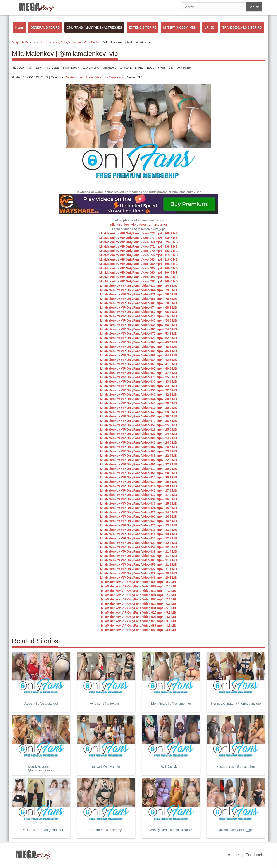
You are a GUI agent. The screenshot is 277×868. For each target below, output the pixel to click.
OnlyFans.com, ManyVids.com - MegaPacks (95, 77)
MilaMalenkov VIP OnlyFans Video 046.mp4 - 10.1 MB (139, 578)
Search (254, 7)
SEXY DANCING (91, 68)
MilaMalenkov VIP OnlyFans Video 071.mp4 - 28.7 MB (139, 421)
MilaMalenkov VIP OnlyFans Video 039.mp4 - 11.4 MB (139, 551)
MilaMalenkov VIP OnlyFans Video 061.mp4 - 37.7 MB (139, 373)
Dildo (171, 68)
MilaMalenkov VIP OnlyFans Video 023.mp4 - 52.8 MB (139, 338)
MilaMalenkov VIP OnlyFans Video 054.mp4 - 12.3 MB (139, 547)
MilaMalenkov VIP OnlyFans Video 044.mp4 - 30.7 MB (139, 399)
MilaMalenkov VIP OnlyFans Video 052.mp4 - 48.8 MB (139, 347)
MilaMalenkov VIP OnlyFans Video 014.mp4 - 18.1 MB (139, 486)
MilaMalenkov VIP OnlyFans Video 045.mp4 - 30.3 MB (139, 403)
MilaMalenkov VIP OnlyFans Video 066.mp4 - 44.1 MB (139, 355)
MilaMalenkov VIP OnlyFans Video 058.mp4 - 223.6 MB (139, 242)
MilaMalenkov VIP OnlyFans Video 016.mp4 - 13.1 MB (139, 534)
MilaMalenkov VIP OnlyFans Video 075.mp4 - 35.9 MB (139, 377)
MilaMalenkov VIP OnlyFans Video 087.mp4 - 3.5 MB (138, 626)
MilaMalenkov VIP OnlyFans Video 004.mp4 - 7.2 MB (138, 595)
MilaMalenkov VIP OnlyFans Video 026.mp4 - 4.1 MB (138, 617)
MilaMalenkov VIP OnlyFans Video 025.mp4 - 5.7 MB (138, 612)
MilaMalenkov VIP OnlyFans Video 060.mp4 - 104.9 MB (139, 273)
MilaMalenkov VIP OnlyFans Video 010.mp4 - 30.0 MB (139, 408)
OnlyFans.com (184, 68)
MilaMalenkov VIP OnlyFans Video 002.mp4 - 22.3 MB (139, 464)
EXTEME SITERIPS (143, 27)
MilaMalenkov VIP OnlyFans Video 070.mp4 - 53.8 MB (139, 334)
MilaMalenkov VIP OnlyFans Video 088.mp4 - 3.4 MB (138, 630)
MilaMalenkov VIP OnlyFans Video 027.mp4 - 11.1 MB (139, 569)
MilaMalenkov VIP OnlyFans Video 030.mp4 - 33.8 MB (139, 381)
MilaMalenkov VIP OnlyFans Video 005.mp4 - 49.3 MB (139, 342)
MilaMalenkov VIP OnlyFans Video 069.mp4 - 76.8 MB (139, 299)
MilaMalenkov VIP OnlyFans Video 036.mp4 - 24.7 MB (139, 434)
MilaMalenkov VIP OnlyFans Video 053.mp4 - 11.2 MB (139, 565)
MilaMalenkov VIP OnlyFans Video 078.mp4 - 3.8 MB (138, 621)
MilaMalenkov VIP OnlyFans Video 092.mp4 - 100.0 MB (139, 281)
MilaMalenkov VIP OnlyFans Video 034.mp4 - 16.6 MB (139, 499)
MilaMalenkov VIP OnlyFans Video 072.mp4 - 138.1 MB (139, 246)
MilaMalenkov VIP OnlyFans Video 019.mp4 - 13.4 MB (139, 530)
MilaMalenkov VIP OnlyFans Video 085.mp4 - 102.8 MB (139, 277)
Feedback (254, 855)
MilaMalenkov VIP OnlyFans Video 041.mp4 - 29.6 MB (139, 412)
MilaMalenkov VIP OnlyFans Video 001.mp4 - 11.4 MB (139, 560)
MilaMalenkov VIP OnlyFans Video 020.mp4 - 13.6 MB (139, 525)
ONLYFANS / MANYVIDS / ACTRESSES (94, 27)
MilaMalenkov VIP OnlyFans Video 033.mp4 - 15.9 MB (139, 504)
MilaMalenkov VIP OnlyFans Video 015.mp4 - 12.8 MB (139, 538)
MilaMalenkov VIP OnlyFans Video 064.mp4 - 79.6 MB (139, 290)
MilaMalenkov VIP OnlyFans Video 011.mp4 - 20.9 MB (139, 469)
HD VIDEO (19, 68)
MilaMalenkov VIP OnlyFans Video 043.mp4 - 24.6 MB (139, 442)
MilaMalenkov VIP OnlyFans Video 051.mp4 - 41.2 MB (139, 364)
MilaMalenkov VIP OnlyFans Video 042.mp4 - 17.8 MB (139, 490)
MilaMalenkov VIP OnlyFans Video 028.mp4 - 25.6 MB (139, 429)
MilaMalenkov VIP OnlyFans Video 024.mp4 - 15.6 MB (139, 508)
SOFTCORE (126, 68)
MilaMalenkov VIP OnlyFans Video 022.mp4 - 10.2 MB (139, 573)
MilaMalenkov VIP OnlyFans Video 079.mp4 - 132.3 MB (139, 251)
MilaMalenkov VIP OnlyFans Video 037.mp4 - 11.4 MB (139, 556)
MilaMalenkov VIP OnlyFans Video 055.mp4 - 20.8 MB (139, 473)
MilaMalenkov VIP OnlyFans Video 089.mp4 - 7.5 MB (138, 586)
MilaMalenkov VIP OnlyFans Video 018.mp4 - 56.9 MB (139, 316)
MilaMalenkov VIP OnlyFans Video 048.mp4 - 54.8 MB (139, 325)
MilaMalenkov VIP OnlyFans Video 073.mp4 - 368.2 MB (139, 233)
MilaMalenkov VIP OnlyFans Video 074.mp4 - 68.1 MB (139, 307)
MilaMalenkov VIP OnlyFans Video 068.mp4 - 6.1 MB (138, 604)
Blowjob (161, 68)
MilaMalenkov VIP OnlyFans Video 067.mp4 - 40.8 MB (139, 368)
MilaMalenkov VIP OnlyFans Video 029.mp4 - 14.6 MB (139, 512)
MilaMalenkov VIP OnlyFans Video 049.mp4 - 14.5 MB (139, 521)
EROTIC (139, 68)
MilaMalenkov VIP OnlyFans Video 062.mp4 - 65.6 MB (139, 312)
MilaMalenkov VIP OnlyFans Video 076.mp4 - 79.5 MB (139, 294)
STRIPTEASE (109, 68)
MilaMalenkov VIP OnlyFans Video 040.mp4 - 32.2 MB (139, 395)
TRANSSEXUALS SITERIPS (242, 27)
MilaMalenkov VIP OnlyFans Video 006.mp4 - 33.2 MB (139, 386)
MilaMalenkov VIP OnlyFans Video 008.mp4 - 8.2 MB (138, 582)
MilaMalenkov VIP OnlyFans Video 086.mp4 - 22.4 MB (139, 456)
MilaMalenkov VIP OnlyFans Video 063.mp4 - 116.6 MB (139, 259)
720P (30, 68)
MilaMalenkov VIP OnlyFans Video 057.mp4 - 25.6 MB (139, 425)
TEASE (151, 68)
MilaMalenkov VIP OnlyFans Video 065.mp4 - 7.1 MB (138, 599)
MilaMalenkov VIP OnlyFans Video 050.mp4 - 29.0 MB (139, 416)
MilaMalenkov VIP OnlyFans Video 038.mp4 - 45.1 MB (139, 351)
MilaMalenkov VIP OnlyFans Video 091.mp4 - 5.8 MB (138, 608)
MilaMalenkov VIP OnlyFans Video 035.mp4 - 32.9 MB (139, 390)
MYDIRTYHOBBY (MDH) (180, 27)
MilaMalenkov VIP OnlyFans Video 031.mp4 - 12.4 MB (139, 543)
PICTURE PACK (71, 68)
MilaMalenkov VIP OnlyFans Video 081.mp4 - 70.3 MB (139, 303)
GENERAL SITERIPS (45, 27)
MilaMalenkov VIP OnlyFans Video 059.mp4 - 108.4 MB (139, 264)
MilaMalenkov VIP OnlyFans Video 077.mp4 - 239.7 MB (139, 238)
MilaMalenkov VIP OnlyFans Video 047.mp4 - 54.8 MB (139, 320)
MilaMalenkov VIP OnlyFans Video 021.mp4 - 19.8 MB (139, 482)
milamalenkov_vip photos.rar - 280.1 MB (138, 225)
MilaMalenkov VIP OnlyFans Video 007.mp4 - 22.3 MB (139, 460)
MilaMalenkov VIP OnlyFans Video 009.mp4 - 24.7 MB (139, 438)
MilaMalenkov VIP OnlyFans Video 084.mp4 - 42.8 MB (139, 360)
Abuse (233, 855)
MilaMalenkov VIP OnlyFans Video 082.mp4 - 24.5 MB (139, 447)
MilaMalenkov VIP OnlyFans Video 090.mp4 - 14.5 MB (139, 517)
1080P (39, 68)
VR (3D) (210, 27)
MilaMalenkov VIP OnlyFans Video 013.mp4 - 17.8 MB (139, 495)
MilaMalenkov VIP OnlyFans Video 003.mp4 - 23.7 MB (139, 451)
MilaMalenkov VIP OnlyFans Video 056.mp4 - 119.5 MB (139, 255)
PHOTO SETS (53, 68)
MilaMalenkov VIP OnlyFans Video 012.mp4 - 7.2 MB (138, 591)
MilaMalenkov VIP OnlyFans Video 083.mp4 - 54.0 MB (139, 329)
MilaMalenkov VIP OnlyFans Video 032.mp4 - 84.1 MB (139, 286)
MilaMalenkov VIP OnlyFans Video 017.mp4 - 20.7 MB (139, 477)
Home (19, 27)
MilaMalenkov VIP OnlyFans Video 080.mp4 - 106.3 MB (139, 268)
